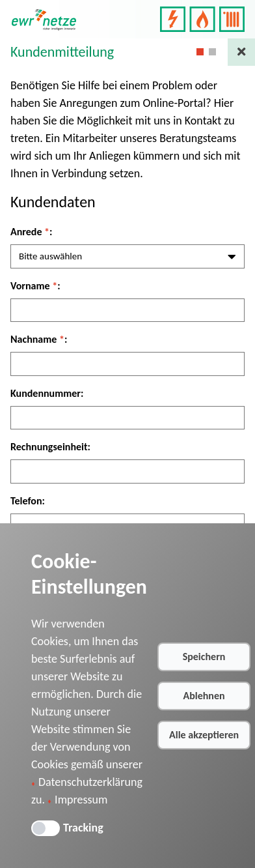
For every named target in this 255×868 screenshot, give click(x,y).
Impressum (81, 800)
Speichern (204, 657)
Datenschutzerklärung (90, 782)
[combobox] (127, 256)
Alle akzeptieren (204, 735)
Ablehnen (204, 696)
